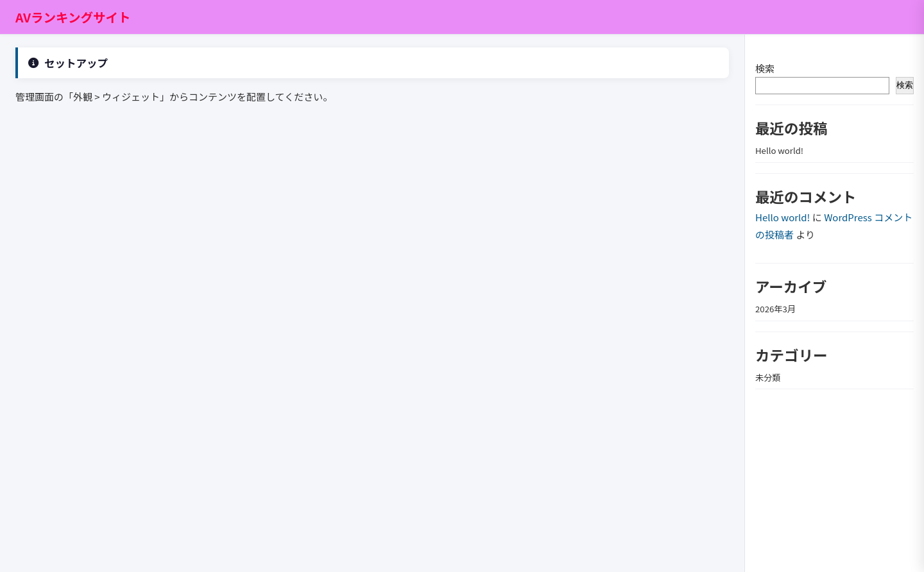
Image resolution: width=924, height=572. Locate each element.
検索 (765, 68)
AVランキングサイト (73, 17)
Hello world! (779, 150)
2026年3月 (775, 309)
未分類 (768, 377)
